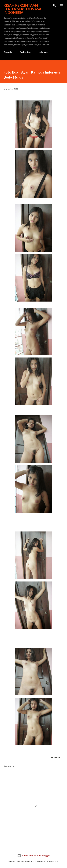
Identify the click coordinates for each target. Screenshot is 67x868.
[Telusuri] (54, 5)
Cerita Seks (25, 52)
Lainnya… (43, 52)
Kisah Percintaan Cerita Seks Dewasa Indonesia (22, 9)
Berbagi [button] (55, 757)
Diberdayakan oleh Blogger (33, 856)
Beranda (8, 52)
